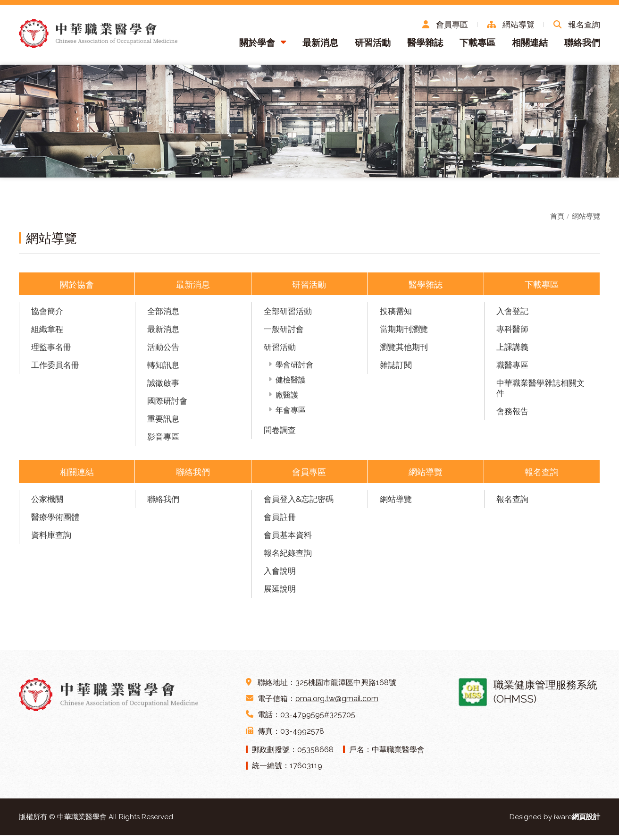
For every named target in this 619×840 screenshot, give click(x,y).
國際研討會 (167, 405)
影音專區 (163, 441)
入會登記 (512, 315)
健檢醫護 (291, 384)
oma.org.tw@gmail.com (337, 703)
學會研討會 (294, 369)
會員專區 (309, 476)
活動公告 (163, 351)
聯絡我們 (582, 46)
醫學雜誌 (425, 46)
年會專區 (291, 414)
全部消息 (163, 315)
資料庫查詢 (51, 539)
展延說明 (280, 593)
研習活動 (373, 46)
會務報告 (512, 415)
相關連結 (530, 46)
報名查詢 (542, 476)
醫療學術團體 (55, 521)
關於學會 (257, 46)
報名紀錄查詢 (288, 557)
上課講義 (512, 351)
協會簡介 (47, 315)
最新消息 (320, 46)
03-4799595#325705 (318, 719)
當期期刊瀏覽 (404, 333)
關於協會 (77, 288)
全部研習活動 (288, 315)
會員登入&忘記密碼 (299, 503)
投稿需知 (396, 315)
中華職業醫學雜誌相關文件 (540, 392)
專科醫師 (512, 333)
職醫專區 (512, 369)
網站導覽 (586, 220)
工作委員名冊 (55, 369)
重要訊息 (163, 423)
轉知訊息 (163, 369)
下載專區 (477, 46)
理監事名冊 (51, 351)
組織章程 (47, 333)
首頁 (557, 220)
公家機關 (47, 503)
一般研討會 (284, 333)
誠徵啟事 (163, 387)
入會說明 (280, 575)
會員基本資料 (288, 539)
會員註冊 (280, 521)
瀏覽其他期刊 (404, 351)
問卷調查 (280, 434)
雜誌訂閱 (396, 369)
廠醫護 (287, 399)
